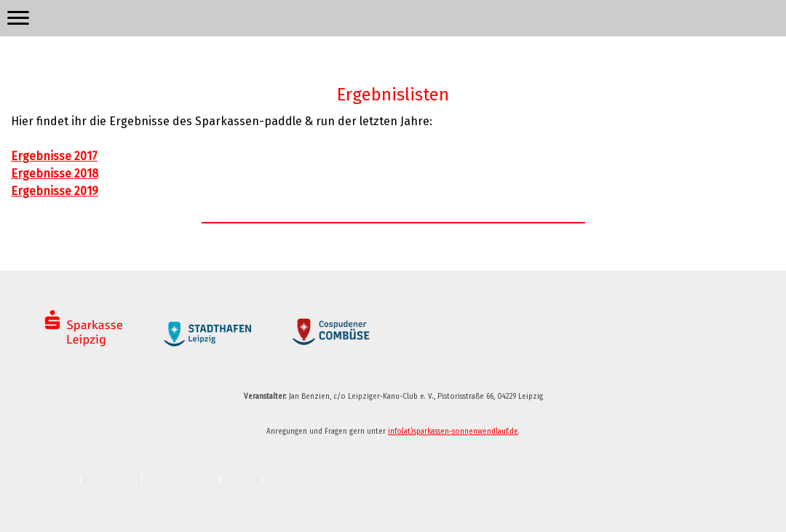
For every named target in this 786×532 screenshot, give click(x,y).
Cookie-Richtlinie (180, 480)
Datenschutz (111, 480)
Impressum (53, 480)
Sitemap (241, 480)
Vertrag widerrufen (314, 480)
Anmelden (737, 496)
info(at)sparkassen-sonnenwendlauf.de (453, 432)
